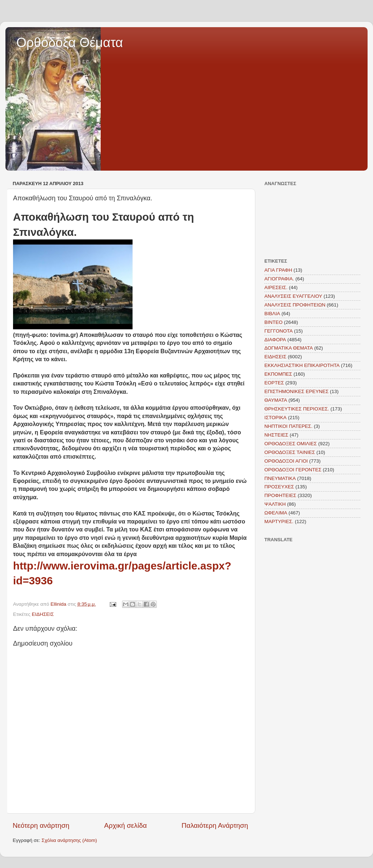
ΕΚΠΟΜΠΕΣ (278, 374)
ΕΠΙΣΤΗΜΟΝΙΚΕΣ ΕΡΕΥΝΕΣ (296, 391)
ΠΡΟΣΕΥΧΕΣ (279, 487)
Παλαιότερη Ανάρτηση (215, 825)
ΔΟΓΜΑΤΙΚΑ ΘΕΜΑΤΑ (289, 348)
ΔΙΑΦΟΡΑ (275, 340)
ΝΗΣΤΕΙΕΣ (276, 435)
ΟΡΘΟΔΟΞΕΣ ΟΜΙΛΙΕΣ (291, 444)
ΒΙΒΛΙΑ (272, 314)
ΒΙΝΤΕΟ (273, 322)
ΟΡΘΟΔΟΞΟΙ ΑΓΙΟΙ (286, 461)
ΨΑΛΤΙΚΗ (275, 504)
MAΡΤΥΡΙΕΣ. (279, 521)
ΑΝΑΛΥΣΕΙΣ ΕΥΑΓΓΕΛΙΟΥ (293, 296)
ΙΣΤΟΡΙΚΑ (275, 418)
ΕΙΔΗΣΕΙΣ (43, 614)
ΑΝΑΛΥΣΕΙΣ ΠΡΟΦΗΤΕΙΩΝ (295, 305)
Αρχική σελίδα (126, 825)
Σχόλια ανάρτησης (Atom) (69, 840)
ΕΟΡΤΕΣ (274, 383)
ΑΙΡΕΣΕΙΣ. (276, 287)
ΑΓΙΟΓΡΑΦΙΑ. (279, 279)
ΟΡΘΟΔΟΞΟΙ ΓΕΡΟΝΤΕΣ (293, 470)
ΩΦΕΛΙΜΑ (276, 513)
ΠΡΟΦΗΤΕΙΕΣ (280, 495)
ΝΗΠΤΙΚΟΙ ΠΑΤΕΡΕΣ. (288, 426)
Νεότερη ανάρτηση (41, 825)
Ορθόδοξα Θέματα (70, 43)
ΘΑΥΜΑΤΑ (276, 400)
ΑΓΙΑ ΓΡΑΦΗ (278, 270)
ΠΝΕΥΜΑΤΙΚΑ (280, 478)
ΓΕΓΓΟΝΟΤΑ (278, 331)
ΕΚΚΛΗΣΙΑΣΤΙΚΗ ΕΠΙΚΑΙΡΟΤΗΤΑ (302, 365)
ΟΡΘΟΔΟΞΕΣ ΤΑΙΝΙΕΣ (290, 452)
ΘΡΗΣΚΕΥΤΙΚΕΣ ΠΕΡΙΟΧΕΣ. (297, 409)
